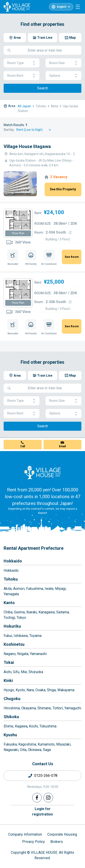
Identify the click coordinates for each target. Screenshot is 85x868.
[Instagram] (48, 798)
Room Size (63, 63)
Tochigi (9, 618)
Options (63, 76)
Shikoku (11, 717)
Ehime (8, 726)
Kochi (33, 726)
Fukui (8, 636)
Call (23, 446)
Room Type (22, 63)
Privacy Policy (34, 842)
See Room (72, 257)
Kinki (8, 680)
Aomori (19, 589)
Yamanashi (38, 654)
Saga (47, 750)
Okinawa (35, 750)
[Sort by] (34, 130)
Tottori (58, 708)
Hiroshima (12, 708)
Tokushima (48, 726)
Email (62, 446)
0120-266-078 (46, 776)
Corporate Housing (62, 834)
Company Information (25, 834)
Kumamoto (46, 744)
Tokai (9, 662)
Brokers (57, 842)
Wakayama (66, 690)
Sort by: (9, 130)
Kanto (9, 603)
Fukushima (35, 589)
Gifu (16, 672)
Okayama (29, 708)
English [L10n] (62, 7)
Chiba (8, 612)
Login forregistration (42, 812)
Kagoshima (27, 744)
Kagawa (21, 726)
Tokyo (21, 618)
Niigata (23, 654)
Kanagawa (47, 612)
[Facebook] (37, 798)
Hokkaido (13, 561)
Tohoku (11, 579)
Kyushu (10, 735)
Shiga (51, 690)
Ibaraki (32, 612)
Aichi (7, 672)
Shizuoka (36, 672)
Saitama (63, 612)
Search (43, 88)
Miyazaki (63, 744)
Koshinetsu (14, 644)
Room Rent (22, 76)
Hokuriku (12, 626)
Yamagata (11, 594)
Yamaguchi (73, 708)
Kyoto (20, 690)
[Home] (43, 472)
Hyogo (9, 690)
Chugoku (12, 699)
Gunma (19, 612)
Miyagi (60, 589)
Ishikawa (21, 636)
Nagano (10, 654)
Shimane (44, 708)
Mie (24, 672)
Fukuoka (10, 744)
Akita (8, 589)
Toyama (35, 636)
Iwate (49, 589)
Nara (30, 690)
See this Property (63, 189)
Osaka (40, 690)
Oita (23, 750)
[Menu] (78, 7)
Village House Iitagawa (27, 146)
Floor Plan (18, 233)
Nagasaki (11, 750)
